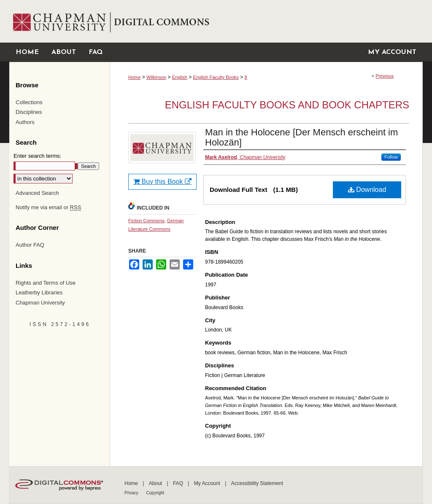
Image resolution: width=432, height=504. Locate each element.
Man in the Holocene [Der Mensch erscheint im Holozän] (301, 137)
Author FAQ (30, 245)
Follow (391, 157)
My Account (208, 483)
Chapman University (40, 303)
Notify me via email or (48, 208)
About (156, 483)
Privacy (132, 493)
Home (134, 77)
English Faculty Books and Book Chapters (287, 105)
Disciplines (29, 112)
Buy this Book (162, 182)
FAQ (179, 483)
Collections (29, 102)
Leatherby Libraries (39, 292)
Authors (25, 122)
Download (367, 190)
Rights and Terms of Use (46, 283)
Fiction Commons (146, 221)
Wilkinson (156, 77)
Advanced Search (37, 193)
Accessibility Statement (257, 483)
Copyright (155, 493)
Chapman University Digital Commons (266, 21)
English (180, 77)
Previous (385, 76)
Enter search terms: (37, 156)
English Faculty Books (216, 77)
